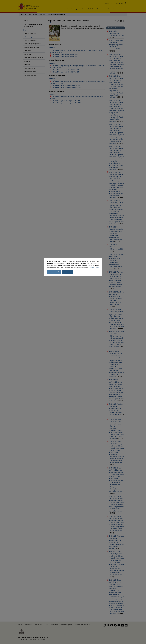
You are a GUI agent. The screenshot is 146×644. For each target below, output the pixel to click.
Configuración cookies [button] (54, 272)
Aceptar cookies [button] (67, 272)
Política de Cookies (94, 268)
